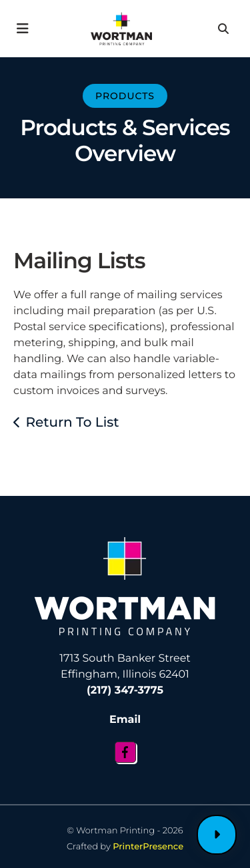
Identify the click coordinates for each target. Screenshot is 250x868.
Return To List (72, 423)
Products (125, 96)
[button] (23, 29)
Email (125, 720)
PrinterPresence (148, 847)
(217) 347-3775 (125, 691)
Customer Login (217, 835)
